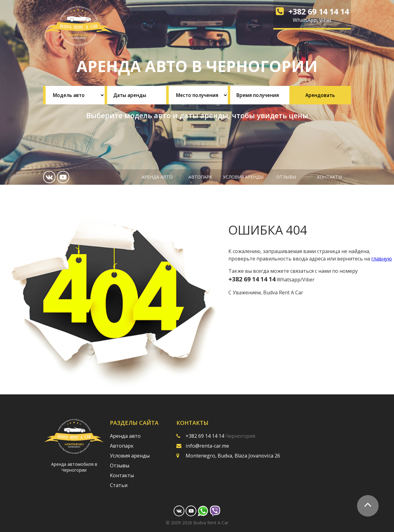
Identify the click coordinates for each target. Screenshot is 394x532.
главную (382, 259)
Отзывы (286, 177)
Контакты (330, 177)
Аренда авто (157, 177)
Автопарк (200, 177)
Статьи (119, 485)
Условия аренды (243, 177)
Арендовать (320, 95)
